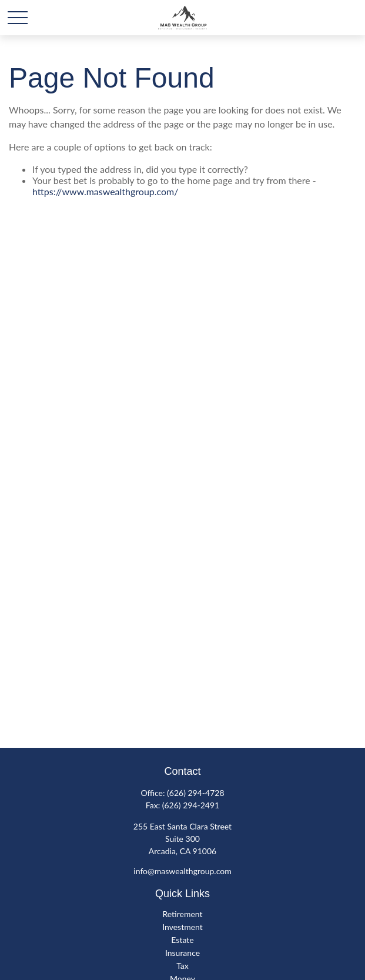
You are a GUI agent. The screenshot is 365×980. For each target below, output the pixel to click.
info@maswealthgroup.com (182, 871)
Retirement (182, 914)
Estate (182, 940)
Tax (182, 966)
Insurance (182, 953)
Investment (182, 927)
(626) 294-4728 (195, 793)
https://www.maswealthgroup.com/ (106, 191)
